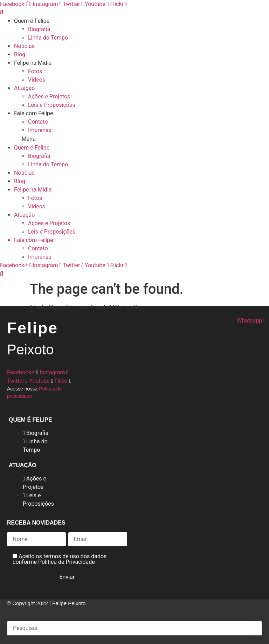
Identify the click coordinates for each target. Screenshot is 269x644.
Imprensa (40, 130)
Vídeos (37, 80)
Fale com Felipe (34, 113)
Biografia (39, 29)
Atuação (24, 88)
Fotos (35, 71)
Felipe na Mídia (33, 63)
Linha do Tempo (48, 38)
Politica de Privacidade (67, 562)
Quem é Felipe (32, 21)
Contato (38, 122)
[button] (134, 139)
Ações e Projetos (49, 96)
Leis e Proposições (52, 105)
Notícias (24, 46)
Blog (20, 54)
